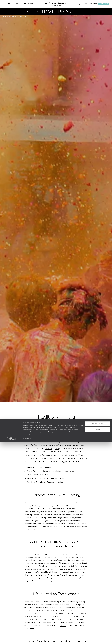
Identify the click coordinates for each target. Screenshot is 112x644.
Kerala (55, 572)
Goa (57, 448)
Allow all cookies (97, 626)
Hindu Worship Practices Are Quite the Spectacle (46, 478)
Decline (97, 631)
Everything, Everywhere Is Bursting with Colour (45, 482)
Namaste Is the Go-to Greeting (39, 467)
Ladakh (48, 448)
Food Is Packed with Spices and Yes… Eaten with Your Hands (50, 471)
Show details (27, 641)
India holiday (75, 462)
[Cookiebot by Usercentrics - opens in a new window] (11, 641)
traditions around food (56, 557)
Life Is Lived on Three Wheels (38, 475)
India (56, 409)
